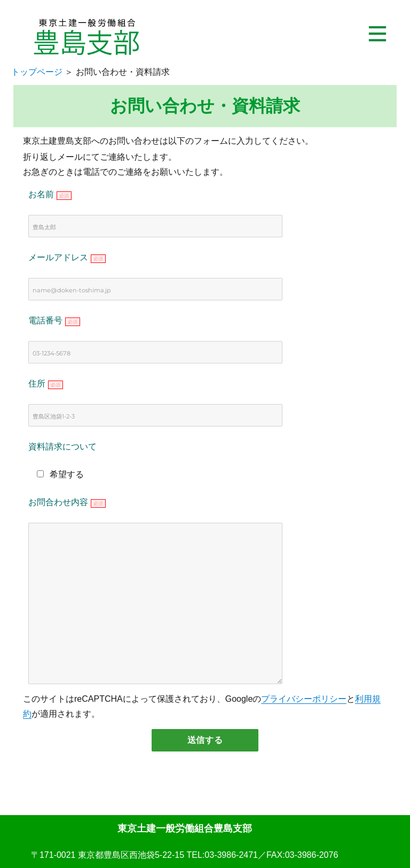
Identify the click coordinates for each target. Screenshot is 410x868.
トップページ (37, 72)
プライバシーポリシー (304, 699)
